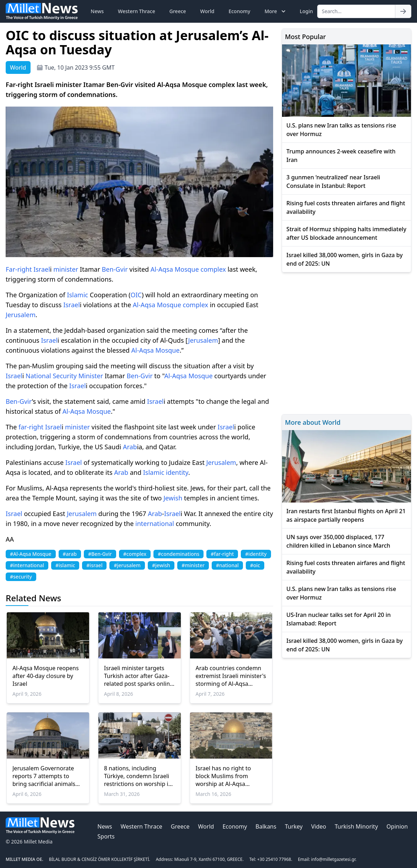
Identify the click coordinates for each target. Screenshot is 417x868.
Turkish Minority (356, 826)
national (162, 523)
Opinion (397, 826)
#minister (193, 565)
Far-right (19, 269)
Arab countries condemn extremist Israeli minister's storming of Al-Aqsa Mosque (231, 676)
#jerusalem (127, 565)
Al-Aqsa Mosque (175, 269)
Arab (130, 447)
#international (27, 565)
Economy (239, 11)
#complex (135, 554)
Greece (178, 11)
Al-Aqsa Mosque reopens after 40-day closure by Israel (46, 676)
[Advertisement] (346, 342)
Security (65, 376)
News (97, 11)
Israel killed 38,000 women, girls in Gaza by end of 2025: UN (344, 259)
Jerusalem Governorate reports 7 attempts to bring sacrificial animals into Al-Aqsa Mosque (44, 776)
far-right (31, 427)
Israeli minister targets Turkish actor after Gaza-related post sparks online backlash (139, 676)
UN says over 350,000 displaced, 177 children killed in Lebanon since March (338, 541)
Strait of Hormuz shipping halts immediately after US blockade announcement (346, 233)
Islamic (77, 295)
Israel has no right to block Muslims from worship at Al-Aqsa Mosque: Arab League (225, 776)
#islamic (65, 565)
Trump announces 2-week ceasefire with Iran (341, 156)
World (207, 11)
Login (306, 11)
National (38, 376)
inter (142, 523)
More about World (313, 422)
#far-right (222, 554)
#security (21, 577)
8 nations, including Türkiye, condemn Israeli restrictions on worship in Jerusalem (138, 776)
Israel (42, 269)
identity (177, 472)
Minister (91, 376)
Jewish (173, 498)
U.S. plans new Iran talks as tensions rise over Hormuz (341, 130)
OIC (136, 295)
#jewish (161, 565)
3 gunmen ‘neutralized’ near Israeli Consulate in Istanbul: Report (333, 181)
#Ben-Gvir (100, 554)
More (276, 11)
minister (66, 269)
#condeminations (178, 554)
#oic (255, 565)
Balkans (266, 826)
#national (227, 565)
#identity (256, 554)
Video (319, 826)
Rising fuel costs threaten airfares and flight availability (346, 207)
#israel (94, 565)
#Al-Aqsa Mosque (31, 554)
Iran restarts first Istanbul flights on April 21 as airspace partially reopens (346, 515)
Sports (106, 836)
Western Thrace (137, 11)
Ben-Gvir (115, 269)
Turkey (294, 826)
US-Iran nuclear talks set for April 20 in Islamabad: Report (339, 619)
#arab (70, 554)
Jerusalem (21, 315)
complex (213, 269)
